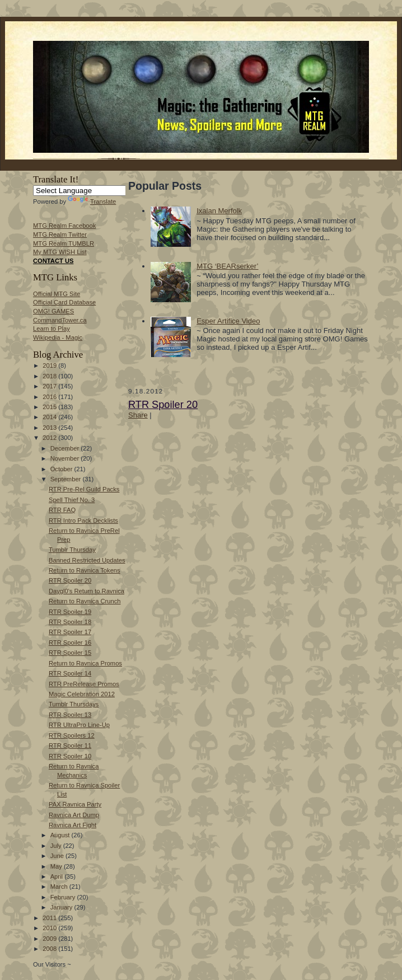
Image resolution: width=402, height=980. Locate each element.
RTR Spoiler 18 (70, 622)
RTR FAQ (62, 510)
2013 (50, 428)
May (57, 866)
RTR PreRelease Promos (84, 684)
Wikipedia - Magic (58, 337)
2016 (50, 397)
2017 (50, 386)
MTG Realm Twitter (60, 235)
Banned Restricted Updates (87, 560)
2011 (50, 918)
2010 (50, 928)
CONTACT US (53, 261)
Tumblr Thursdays (74, 704)
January (62, 907)
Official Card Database (64, 302)
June (58, 856)
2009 (50, 939)
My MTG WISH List (60, 252)
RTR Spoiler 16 (70, 643)
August (61, 835)
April (57, 876)
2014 (50, 417)
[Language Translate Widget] (85, 191)
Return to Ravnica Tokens (85, 570)
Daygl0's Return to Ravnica (87, 591)
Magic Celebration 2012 (82, 694)
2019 (50, 365)
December (66, 448)
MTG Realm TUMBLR (64, 243)
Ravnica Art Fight (73, 825)
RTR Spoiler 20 (70, 580)
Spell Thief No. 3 (72, 500)
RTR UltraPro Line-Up (79, 725)
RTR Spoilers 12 (72, 735)
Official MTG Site (57, 294)
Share (138, 415)
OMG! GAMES (53, 311)
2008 (50, 949)
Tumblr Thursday (72, 550)
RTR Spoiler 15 (70, 653)
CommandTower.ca (60, 320)
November (66, 458)
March (60, 887)
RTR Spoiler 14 (70, 673)
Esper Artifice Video (228, 321)
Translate (92, 201)
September (67, 479)
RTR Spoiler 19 (70, 612)
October (62, 469)
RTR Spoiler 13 (70, 715)
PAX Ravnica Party (75, 804)
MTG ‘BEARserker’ (227, 266)
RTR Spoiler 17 (70, 632)
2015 (50, 407)
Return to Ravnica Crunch (85, 601)
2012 (50, 438)
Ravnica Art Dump (74, 815)
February (64, 897)
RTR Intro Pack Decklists (83, 521)
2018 (50, 376)
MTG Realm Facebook (64, 226)
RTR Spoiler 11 (70, 745)
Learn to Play (52, 329)
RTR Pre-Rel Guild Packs (84, 489)
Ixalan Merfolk (219, 211)
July (57, 846)
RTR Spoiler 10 (70, 756)
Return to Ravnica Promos (85, 663)
